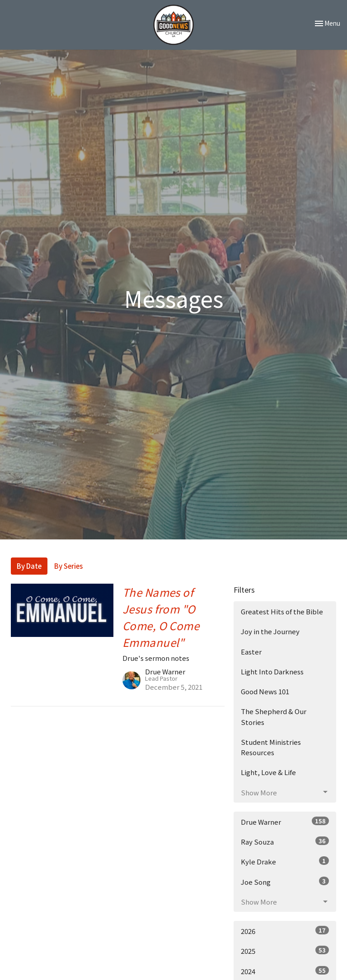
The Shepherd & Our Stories (274, 716)
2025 (285, 951)
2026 (285, 931)
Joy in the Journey (270, 631)
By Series (68, 566)
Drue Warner (285, 822)
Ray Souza (285, 841)
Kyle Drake (285, 861)
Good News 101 (265, 691)
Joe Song (285, 882)
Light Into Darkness (272, 671)
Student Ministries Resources (271, 747)
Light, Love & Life (268, 772)
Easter (251, 652)
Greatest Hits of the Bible (282, 611)
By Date (29, 566)
